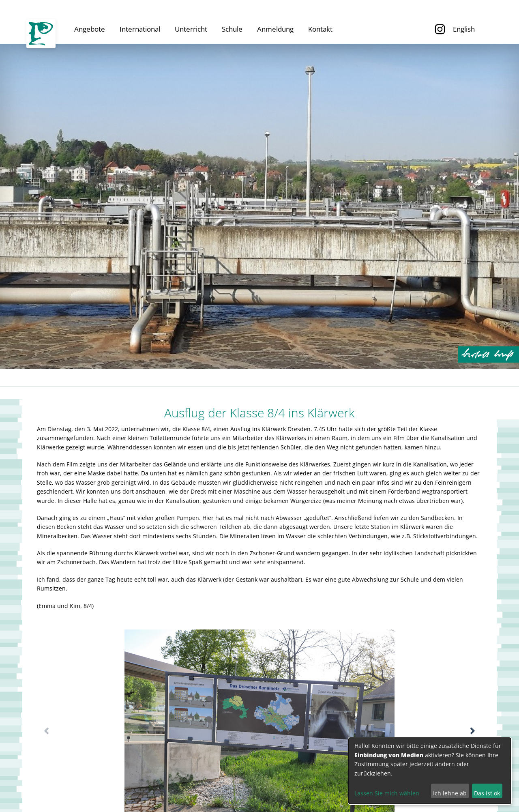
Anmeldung (275, 29)
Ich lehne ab (450, 793)
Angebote (90, 29)
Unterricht (191, 29)
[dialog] (430, 771)
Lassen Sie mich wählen (387, 793)
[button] (473, 731)
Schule (232, 29)
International (140, 29)
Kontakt (320, 29)
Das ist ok (487, 793)
